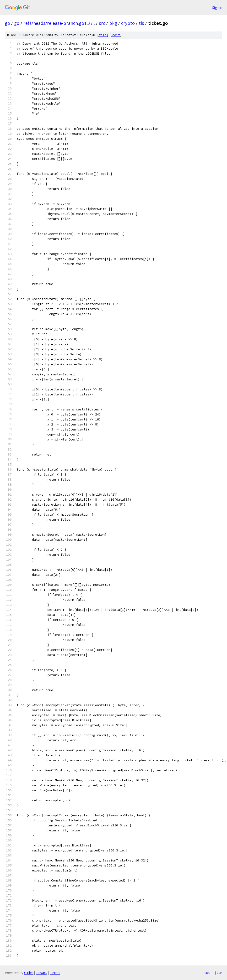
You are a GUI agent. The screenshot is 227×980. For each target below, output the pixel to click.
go (7, 23)
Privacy (42, 973)
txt (207, 973)
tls (141, 23)
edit (116, 35)
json (218, 973)
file (103, 35)
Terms (55, 973)
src (102, 23)
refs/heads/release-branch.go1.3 (57, 23)
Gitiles (29, 973)
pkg (113, 23)
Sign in (217, 8)
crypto (128, 23)
